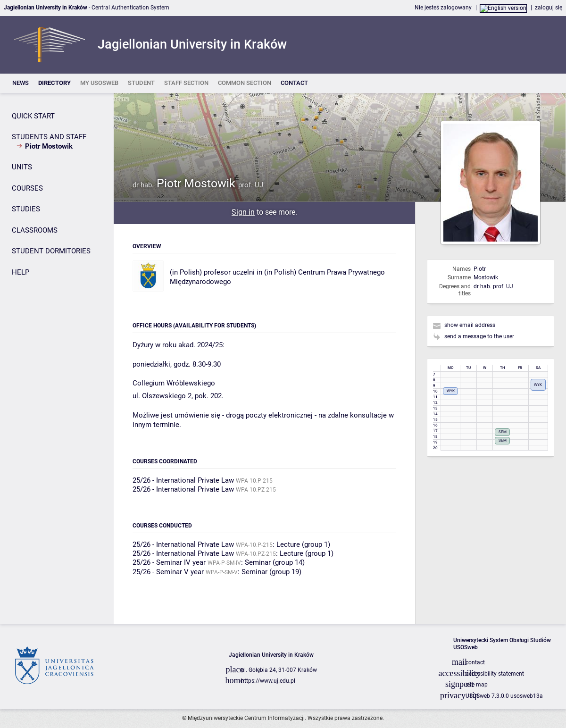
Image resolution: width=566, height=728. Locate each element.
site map (477, 685)
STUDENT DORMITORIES (51, 251)
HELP (21, 272)
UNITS (22, 167)
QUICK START (33, 116)
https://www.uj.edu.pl (268, 681)
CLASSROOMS (35, 230)
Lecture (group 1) (303, 544)
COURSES (27, 188)
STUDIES (26, 209)
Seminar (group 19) (271, 572)
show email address (470, 325)
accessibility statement (495, 674)
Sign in (243, 212)
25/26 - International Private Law (183, 480)
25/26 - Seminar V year (168, 572)
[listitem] (21, 83)
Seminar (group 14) (275, 562)
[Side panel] (57, 358)
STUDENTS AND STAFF (49, 137)
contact (475, 662)
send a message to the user (479, 336)
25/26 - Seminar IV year (169, 562)
